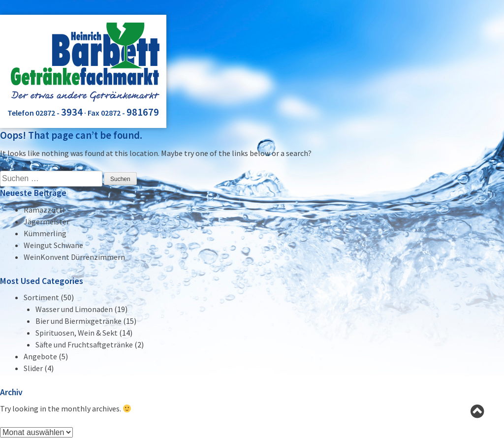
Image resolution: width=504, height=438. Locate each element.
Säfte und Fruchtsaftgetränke (84, 344)
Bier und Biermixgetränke (79, 321)
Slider (33, 368)
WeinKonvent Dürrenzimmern (74, 257)
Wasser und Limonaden (74, 309)
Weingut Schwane (53, 245)
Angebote (40, 356)
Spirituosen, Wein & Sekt (77, 333)
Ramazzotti (44, 210)
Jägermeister (47, 221)
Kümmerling (45, 233)
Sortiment (41, 297)
